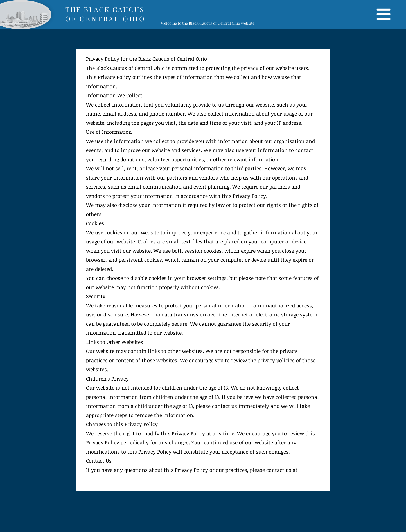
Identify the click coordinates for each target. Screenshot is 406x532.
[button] (383, 14)
